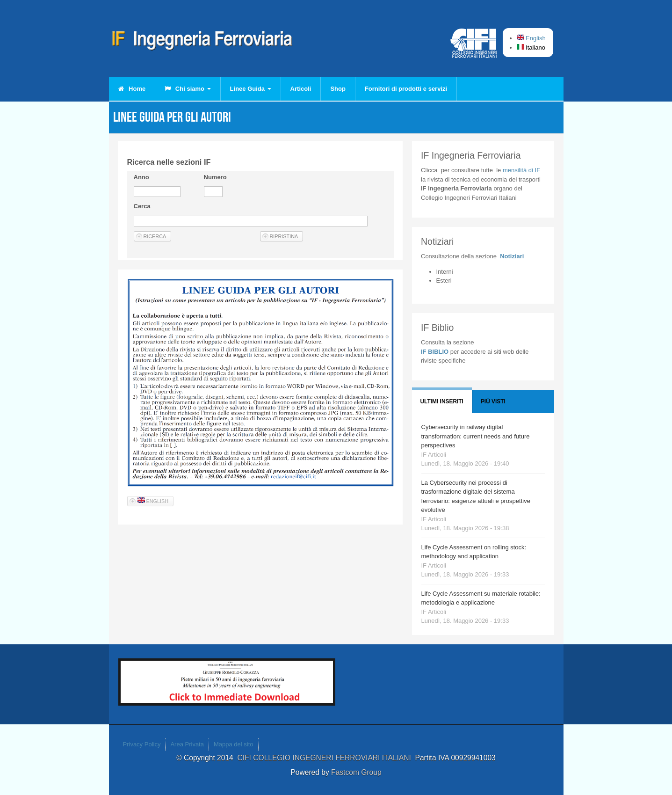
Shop (338, 89)
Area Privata (187, 744)
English (531, 38)
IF (521, 170)
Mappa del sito (234, 744)
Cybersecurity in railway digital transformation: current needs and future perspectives (476, 436)
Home (132, 89)
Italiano (531, 47)
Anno (141, 177)
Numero (215, 177)
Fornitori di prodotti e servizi (406, 89)
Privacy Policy (142, 744)
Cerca (142, 206)
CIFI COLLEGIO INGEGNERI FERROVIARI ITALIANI (326, 758)
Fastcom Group (356, 772)
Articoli (301, 89)
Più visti (493, 401)
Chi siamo (188, 89)
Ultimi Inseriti (442, 401)
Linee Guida (251, 89)
